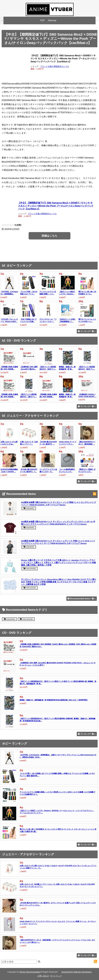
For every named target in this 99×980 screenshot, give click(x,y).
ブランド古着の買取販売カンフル (55, 66)
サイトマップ (56, 976)
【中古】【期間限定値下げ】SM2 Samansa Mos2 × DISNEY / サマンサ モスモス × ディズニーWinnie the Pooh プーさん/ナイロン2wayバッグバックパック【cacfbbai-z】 (56, 206)
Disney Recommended (30, 972)
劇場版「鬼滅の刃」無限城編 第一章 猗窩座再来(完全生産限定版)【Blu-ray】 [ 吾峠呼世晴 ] (54, 700)
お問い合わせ (43, 976)
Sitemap (52, 20)
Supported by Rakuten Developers (76, 972)
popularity (29, 508)
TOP (42, 20)
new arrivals (30, 568)
